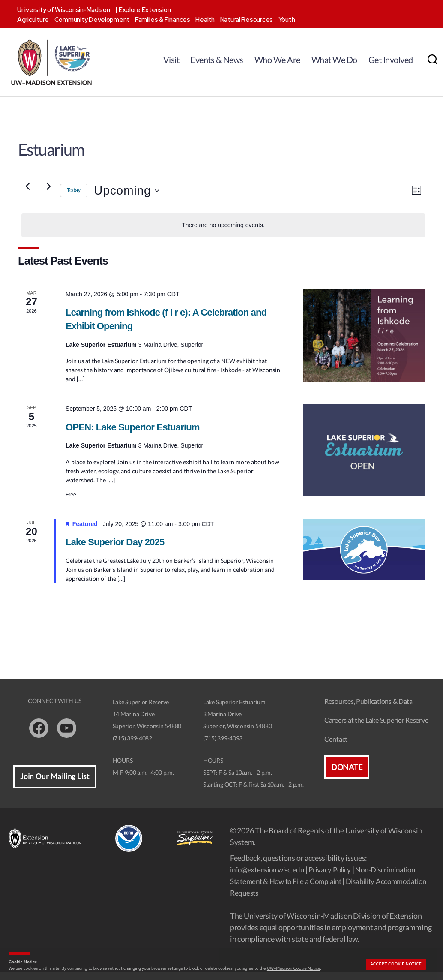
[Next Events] (48, 189)
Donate (347, 775)
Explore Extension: (145, 10)
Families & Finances (163, 20)
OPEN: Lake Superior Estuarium (138, 434)
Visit (171, 60)
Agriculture (33, 20)
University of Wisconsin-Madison (64, 10)
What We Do (334, 60)
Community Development (92, 20)
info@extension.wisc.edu (270, 878)
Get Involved (391, 60)
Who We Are (277, 60)
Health (205, 20)
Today (74, 193)
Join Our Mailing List (55, 785)
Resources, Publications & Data (368, 709)
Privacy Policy (337, 878)
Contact (336, 747)
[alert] (223, 228)
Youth (287, 20)
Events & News (217, 60)
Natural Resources (247, 20)
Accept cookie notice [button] (396, 964)
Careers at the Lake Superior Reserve (376, 728)
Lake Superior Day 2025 (119, 549)
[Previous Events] (27, 189)
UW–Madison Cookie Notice (293, 968)
